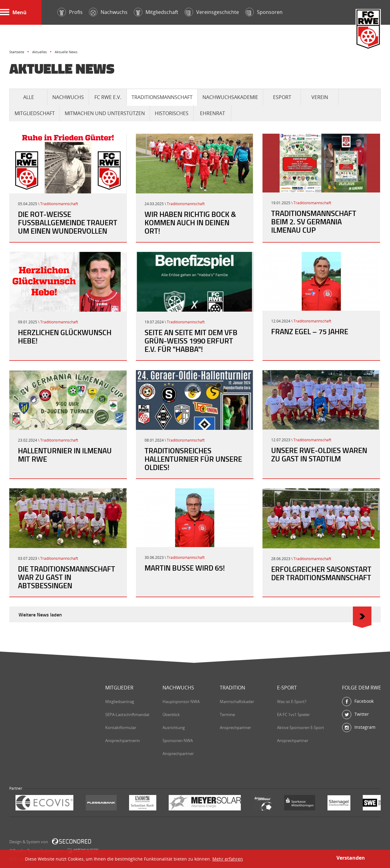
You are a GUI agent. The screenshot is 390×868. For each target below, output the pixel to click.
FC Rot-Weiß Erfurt (368, 30)
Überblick (171, 715)
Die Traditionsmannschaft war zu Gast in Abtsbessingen (67, 577)
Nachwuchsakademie (230, 97)
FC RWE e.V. (108, 97)
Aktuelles (39, 52)
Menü (13, 12)
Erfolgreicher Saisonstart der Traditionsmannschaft (321, 573)
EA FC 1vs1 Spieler (293, 715)
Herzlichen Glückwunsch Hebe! (65, 337)
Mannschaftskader (237, 702)
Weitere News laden (195, 614)
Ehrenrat (212, 113)
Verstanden (351, 858)
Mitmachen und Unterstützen (105, 113)
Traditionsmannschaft (162, 97)
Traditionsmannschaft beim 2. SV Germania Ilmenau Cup (314, 222)
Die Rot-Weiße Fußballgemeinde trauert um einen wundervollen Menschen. (68, 227)
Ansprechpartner (178, 754)
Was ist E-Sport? (292, 702)
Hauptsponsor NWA (181, 702)
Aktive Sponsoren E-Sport (301, 728)
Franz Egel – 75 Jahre (310, 331)
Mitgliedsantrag (120, 702)
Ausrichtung (174, 728)
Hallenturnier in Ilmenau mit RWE (65, 455)
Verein (320, 97)
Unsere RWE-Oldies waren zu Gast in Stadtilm (319, 454)
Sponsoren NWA (178, 741)
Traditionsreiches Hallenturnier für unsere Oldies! (193, 459)
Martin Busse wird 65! (185, 568)
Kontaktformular (121, 728)
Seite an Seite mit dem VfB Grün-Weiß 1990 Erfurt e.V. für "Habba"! (191, 341)
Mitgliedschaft (35, 113)
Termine (227, 715)
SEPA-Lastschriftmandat (127, 715)
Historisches (172, 113)
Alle (29, 97)
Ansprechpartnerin (123, 741)
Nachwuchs (68, 97)
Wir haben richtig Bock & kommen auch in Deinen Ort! (190, 222)
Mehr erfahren (228, 859)
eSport (282, 97)
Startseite (17, 52)
